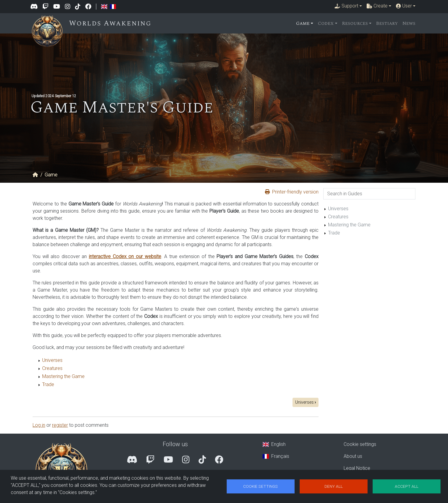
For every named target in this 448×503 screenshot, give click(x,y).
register (60, 425)
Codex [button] (326, 23)
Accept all (407, 486)
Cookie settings (360, 444)
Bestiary (387, 23)
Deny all (334, 486)
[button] (348, 6)
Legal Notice (357, 468)
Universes (52, 360)
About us (353, 456)
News (409, 23)
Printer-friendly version (295, 192)
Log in (39, 425)
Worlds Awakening (114, 23)
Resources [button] (355, 23)
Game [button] (303, 23)
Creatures (52, 368)
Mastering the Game (63, 376)
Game (51, 175)
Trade (48, 384)
